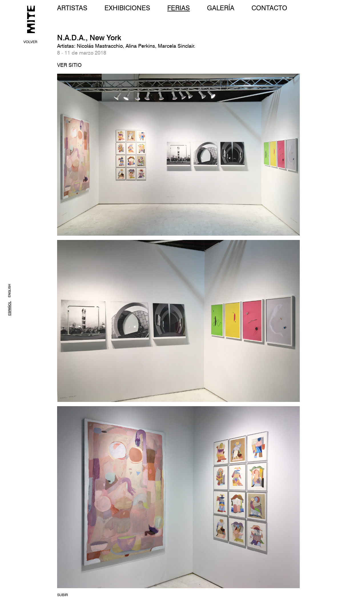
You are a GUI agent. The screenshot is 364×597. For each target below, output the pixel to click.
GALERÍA (221, 8)
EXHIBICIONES (127, 8)
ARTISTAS (72, 8)
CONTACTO (269, 8)
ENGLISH (9, 291)
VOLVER (30, 42)
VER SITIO (69, 65)
